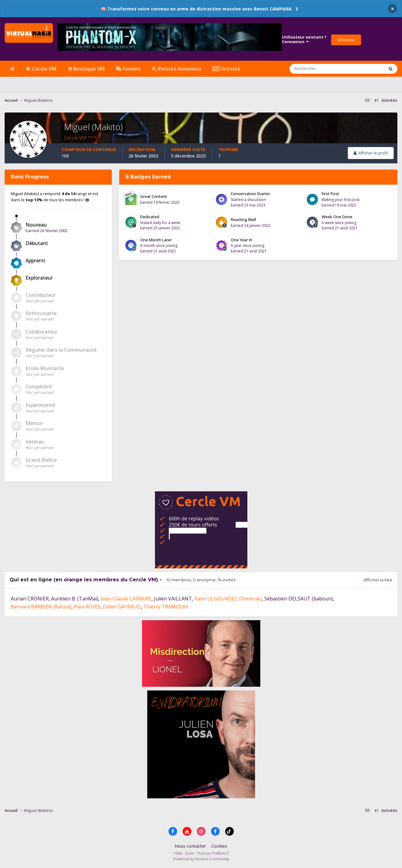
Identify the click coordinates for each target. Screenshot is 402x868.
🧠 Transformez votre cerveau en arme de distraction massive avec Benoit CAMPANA (196, 9)
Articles (226, 69)
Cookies (219, 846)
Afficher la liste (378, 580)
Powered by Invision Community (201, 859)
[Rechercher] (319, 69)
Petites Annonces (177, 69)
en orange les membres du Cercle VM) (107, 580)
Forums (128, 69)
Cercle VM (41, 69)
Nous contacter (190, 846)
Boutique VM (86, 69)
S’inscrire (346, 40)
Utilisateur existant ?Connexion (304, 39)
